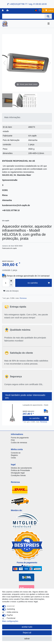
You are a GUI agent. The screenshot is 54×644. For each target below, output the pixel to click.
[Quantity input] (6, 283)
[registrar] (8, 10)
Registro (14, 455)
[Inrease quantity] (11, 281)
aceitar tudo (27, 627)
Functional (11, 618)
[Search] (48, 16)
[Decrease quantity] (11, 285)
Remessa (23, 298)
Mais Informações (12, 117)
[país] (36, 10)
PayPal (10, 615)
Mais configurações (10, 621)
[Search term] (23, 16)
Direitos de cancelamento (21, 468)
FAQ (13, 440)
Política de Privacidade (20, 470)
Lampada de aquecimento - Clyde (35, 405)
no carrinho (39, 283)
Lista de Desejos (11, 291)
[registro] (3, 10)
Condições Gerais (18, 475)
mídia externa (12, 612)
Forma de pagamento (20, 438)
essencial (11, 606)
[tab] (27, 117)
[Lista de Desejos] (40, 10)
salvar (27, 639)
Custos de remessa (19, 443)
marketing (11, 609)
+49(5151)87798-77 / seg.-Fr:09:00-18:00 (27, 4)
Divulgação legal (18, 473)
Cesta (13, 458)
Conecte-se (16, 453)
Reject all (27, 633)
